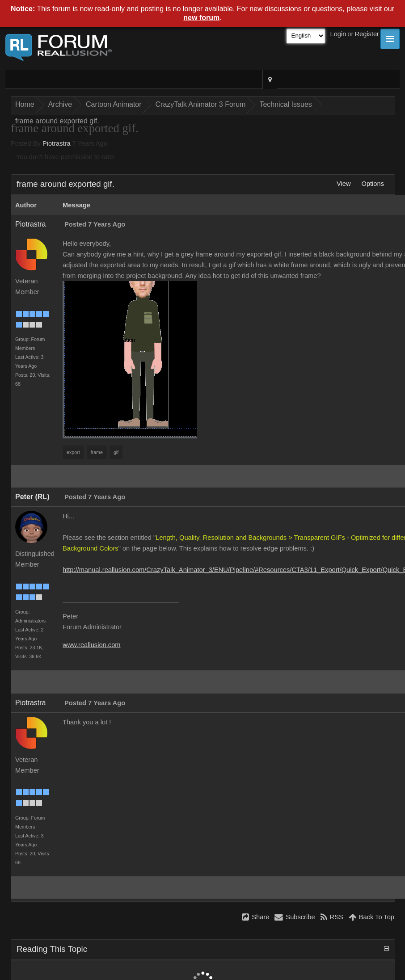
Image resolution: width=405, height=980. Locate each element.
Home (25, 104)
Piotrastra (57, 143)
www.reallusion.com (92, 645)
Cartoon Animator (114, 104)
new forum (201, 18)
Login (338, 34)
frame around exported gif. (57, 121)
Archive (60, 104)
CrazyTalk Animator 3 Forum (201, 104)
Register (367, 34)
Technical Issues (285, 104)
